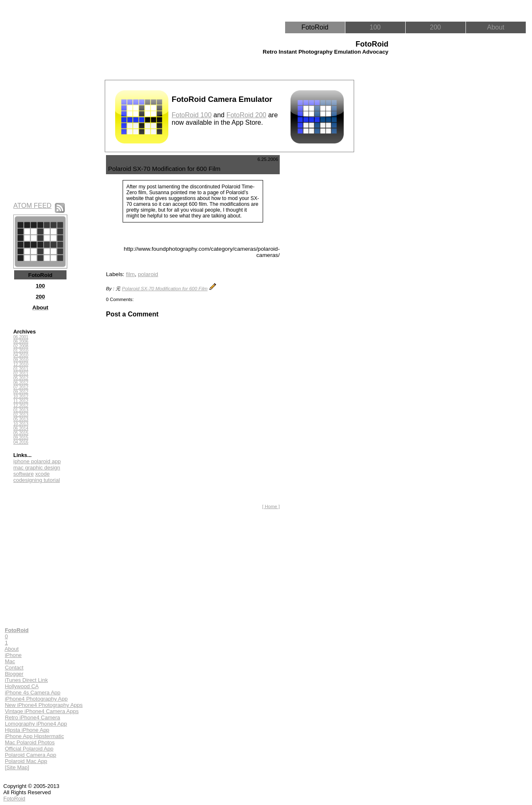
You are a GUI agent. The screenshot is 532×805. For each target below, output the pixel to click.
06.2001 (21, 337)
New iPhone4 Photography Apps (44, 705)
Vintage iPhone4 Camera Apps (42, 711)
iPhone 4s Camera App (33, 693)
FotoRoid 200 (246, 115)
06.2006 (21, 342)
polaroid (148, 274)
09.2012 (21, 392)
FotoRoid (315, 27)
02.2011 (21, 374)
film (130, 274)
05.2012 (21, 378)
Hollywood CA (22, 686)
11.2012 (21, 401)
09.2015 (21, 438)
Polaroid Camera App (31, 755)
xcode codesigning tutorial (37, 477)
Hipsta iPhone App (27, 730)
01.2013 (21, 410)
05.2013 (21, 419)
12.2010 (21, 364)
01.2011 (21, 369)
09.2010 (21, 360)
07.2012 (21, 387)
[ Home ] (271, 506)
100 (375, 27)
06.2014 (21, 428)
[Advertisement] (320, 280)
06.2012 (21, 383)
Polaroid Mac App (26, 761)
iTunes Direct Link (27, 680)
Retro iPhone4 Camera (33, 717)
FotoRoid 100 (192, 115)
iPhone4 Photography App (36, 699)
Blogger (14, 674)
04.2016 (21, 442)
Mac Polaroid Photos (30, 742)
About (496, 27)
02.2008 (21, 346)
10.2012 (21, 396)
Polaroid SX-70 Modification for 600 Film (165, 289)
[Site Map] (17, 767)
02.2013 (21, 415)
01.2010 (21, 351)
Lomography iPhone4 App (36, 724)
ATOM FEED (32, 206)
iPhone (13, 655)
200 (435, 27)
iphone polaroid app (37, 461)
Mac (10, 661)
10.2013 (21, 424)
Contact (14, 668)
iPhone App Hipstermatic (34, 736)
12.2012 (21, 406)
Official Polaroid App (29, 749)
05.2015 (21, 433)
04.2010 (21, 355)
